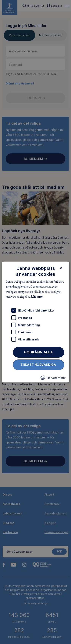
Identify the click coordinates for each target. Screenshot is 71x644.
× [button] (61, 268)
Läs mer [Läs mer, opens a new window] (37, 296)
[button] (53, 379)
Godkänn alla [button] (39, 352)
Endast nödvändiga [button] (38, 365)
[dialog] (35, 322)
